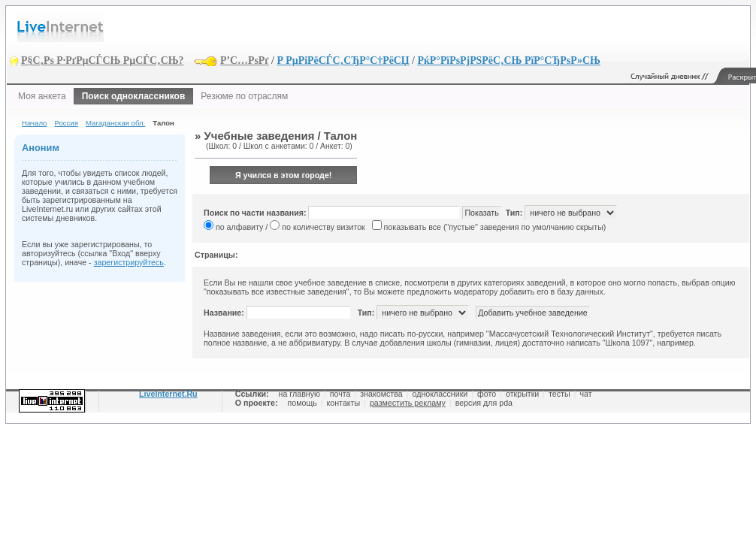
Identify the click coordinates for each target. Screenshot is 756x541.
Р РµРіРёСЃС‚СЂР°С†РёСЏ (343, 60)
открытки (522, 394)
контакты (344, 403)
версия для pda (484, 403)
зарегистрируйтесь (129, 262)
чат (585, 394)
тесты (559, 394)
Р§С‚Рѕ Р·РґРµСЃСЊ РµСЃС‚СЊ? (103, 60)
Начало (34, 123)
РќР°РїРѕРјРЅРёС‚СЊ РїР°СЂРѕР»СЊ (508, 60)
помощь (302, 403)
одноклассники (440, 394)
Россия (66, 123)
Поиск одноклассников (134, 96)
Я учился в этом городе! (284, 175)
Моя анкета (42, 96)
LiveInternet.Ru (168, 394)
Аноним (41, 148)
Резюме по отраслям (244, 96)
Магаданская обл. (115, 123)
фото (487, 394)
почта (340, 394)
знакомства (381, 394)
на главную (299, 394)
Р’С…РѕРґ (245, 60)
